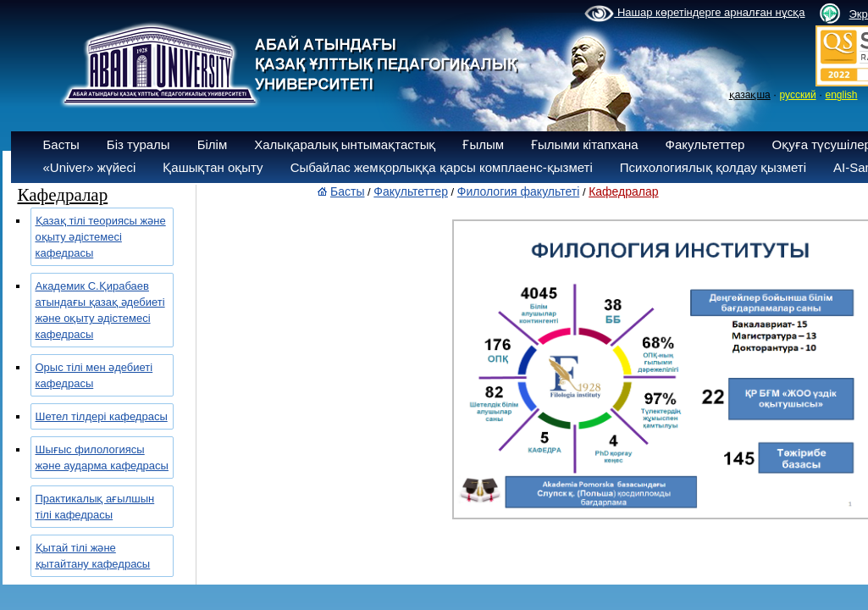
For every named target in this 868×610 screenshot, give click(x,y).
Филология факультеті (519, 191)
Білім (213, 144)
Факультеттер (705, 144)
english (841, 95)
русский (798, 95)
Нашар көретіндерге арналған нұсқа (694, 14)
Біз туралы (138, 144)
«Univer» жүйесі (90, 167)
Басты (61, 144)
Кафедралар (623, 191)
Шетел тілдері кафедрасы (102, 416)
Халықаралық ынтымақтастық (345, 144)
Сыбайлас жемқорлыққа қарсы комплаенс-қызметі (442, 167)
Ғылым (483, 144)
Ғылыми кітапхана (585, 144)
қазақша (750, 95)
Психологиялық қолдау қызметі (713, 167)
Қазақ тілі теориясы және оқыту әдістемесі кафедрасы (101, 237)
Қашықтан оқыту (213, 167)
